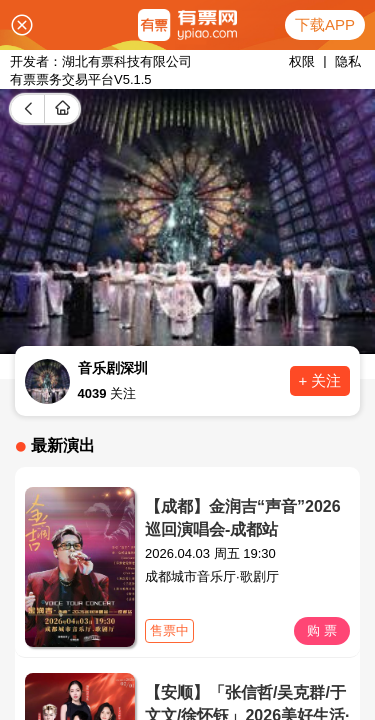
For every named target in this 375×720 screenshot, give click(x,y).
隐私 (348, 61)
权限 (302, 61)
